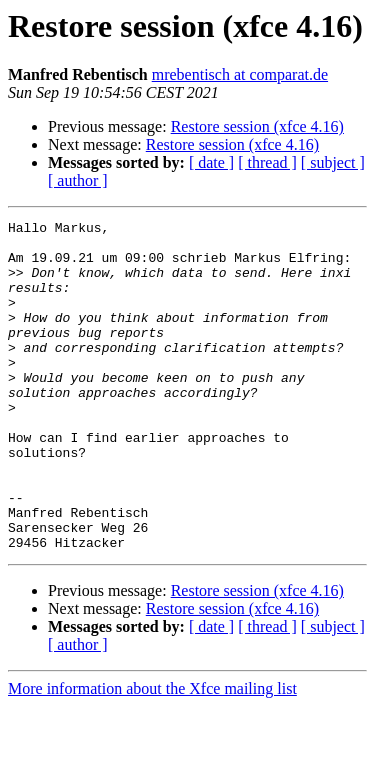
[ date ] (211, 162)
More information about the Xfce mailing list (152, 754)
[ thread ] (267, 162)
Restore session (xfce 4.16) (257, 126)
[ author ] (78, 180)
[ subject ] (333, 162)
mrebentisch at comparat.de (240, 74)
